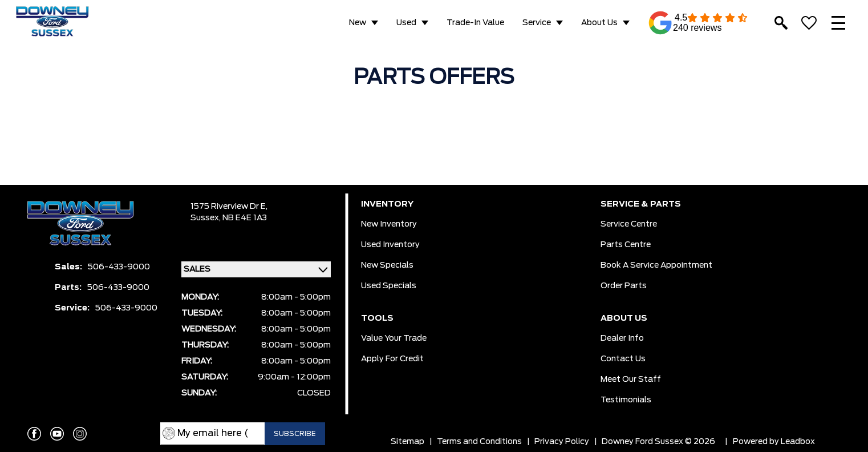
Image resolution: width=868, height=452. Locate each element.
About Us (599, 23)
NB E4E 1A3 (245, 218)
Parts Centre (626, 245)
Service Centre (629, 224)
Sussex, (206, 218)
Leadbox (798, 442)
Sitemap (407, 442)
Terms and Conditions (479, 442)
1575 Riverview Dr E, (229, 207)
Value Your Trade (394, 338)
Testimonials (626, 400)
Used (406, 23)
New (358, 23)
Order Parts (624, 286)
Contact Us (623, 359)
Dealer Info (622, 338)
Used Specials (389, 286)
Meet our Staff (631, 380)
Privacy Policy (562, 442)
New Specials (387, 265)
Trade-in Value (475, 23)
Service (537, 23)
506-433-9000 (119, 267)
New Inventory (389, 224)
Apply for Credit (392, 359)
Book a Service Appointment (656, 265)
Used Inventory (390, 245)
